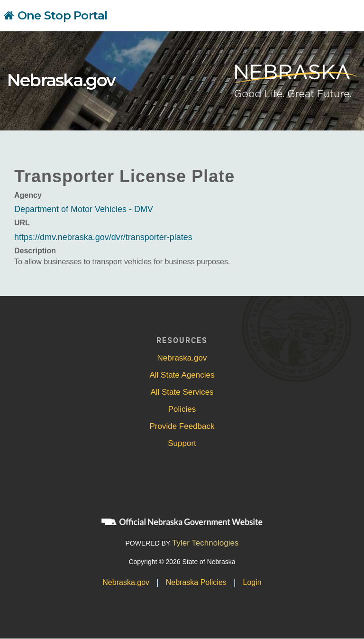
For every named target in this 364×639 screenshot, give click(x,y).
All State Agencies (182, 375)
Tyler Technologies (205, 543)
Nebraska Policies (196, 582)
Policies (182, 409)
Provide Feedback (182, 426)
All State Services (182, 392)
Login (252, 582)
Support (182, 443)
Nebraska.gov (61, 80)
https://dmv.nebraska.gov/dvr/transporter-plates (103, 237)
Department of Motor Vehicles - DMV (84, 209)
